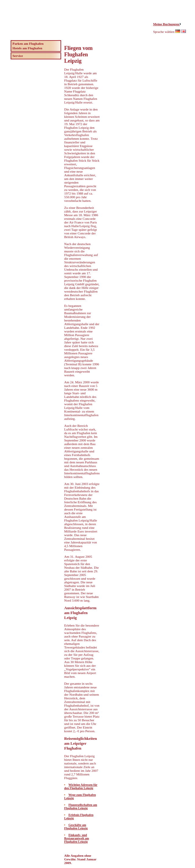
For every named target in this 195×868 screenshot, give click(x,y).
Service (18, 56)
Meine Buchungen (166, 24)
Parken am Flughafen (28, 44)
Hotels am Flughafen (27, 48)
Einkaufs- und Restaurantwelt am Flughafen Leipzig (77, 838)
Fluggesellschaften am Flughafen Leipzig (81, 807)
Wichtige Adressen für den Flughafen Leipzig (81, 786)
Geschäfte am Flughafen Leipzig (76, 827)
